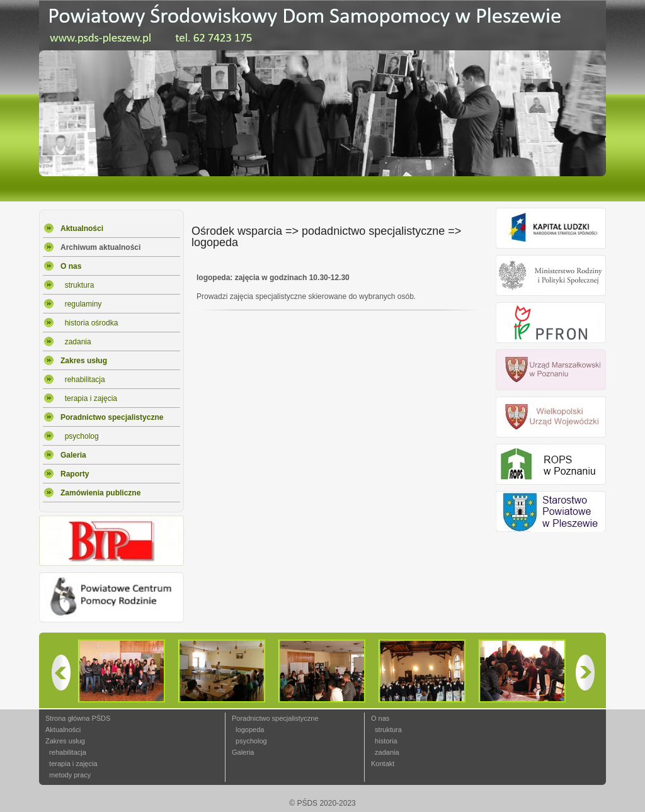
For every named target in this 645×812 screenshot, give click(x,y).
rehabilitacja (83, 380)
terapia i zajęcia (89, 398)
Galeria (243, 752)
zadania (76, 342)
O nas (380, 718)
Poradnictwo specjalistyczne (275, 718)
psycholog (80, 436)
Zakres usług (65, 741)
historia (384, 741)
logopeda (248, 730)
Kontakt (383, 764)
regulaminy (81, 304)
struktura (77, 285)
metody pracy (68, 775)
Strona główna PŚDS (78, 718)
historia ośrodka (89, 323)
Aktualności (63, 730)
